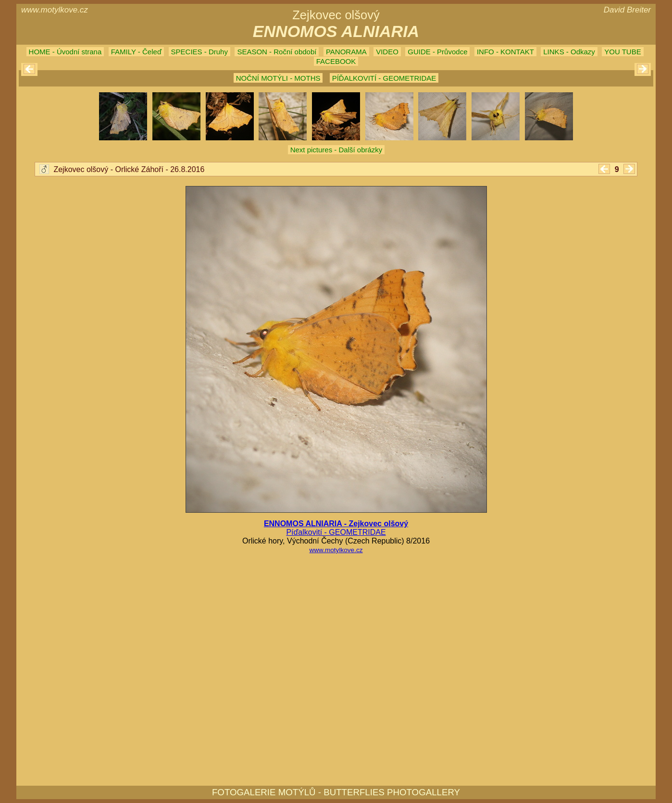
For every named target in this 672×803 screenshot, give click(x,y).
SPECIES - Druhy (199, 52)
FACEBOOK (336, 61)
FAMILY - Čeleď (136, 52)
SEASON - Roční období (277, 52)
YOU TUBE (622, 52)
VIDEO (387, 52)
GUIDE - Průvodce (437, 52)
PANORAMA (346, 52)
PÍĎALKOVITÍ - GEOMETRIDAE (384, 78)
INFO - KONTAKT (505, 52)
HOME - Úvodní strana (65, 52)
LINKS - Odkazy (569, 52)
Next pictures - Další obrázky (336, 150)
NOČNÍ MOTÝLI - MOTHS (278, 78)
